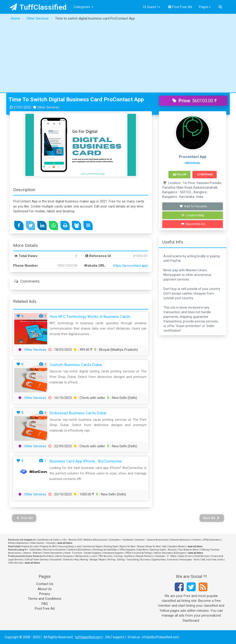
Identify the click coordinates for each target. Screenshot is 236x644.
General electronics (180, 540)
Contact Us (45, 584)
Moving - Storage (89, 560)
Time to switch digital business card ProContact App (76, 100)
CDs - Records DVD (72, 540)
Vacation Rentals (177, 546)
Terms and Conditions (45, 599)
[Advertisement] (118, 58)
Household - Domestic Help (64, 560)
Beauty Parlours (145, 556)
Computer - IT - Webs (166, 556)
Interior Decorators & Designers (170, 553)
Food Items (143, 550)
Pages (205, 7)
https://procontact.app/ (131, 266)
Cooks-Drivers (185, 556)
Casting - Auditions (124, 556)
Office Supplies (127, 550)
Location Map (193, 215)
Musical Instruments (55, 550)
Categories (83, 7)
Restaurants (82, 556)
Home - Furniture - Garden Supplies (83, 553)
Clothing (205, 550)
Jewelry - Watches (32, 553)
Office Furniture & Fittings (139, 553)
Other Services (35, 350)
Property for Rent (48, 546)
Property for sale (29, 546)
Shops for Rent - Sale (156, 546)
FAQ (45, 604)
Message (205, 174)
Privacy (45, 594)
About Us (45, 589)
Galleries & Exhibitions (79, 550)
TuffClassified (38, 7)
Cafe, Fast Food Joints (212, 560)
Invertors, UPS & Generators (206, 540)
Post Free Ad (180, 7)
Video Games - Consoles (43, 543)
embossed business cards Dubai (78, 413)
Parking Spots (111, 546)
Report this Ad (193, 224)
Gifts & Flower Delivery (37, 560)
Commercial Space (92, 546)
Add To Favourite (193, 206)
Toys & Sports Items (188, 550)
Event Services (202, 556)
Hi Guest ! (152, 7)
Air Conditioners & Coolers (47, 540)
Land (78, 546)
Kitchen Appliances (18, 543)
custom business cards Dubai (76, 365)
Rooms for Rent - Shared (132, 546)
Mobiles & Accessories (96, 540)
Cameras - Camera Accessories (152, 540)
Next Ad (211, 518)
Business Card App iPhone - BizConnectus (86, 461)
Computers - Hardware (121, 540)
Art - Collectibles (33, 550)
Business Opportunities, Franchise (159, 560)
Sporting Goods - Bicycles (163, 550)
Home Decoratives (53, 553)
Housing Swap (66, 546)
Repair (103, 560)
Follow (180, 174)
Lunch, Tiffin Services (101, 556)
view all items (65, 543)
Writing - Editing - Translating (123, 560)
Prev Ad (25, 518)
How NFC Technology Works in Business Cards (90, 316)
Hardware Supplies (113, 553)
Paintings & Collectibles (105, 550)
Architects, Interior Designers (59, 556)
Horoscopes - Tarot (189, 560)
